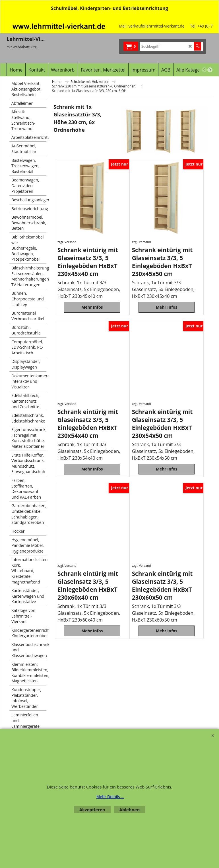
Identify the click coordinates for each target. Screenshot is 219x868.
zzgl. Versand (67, 242)
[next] (210, 70)
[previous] (204, 70)
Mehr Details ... (110, 797)
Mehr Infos (92, 310)
